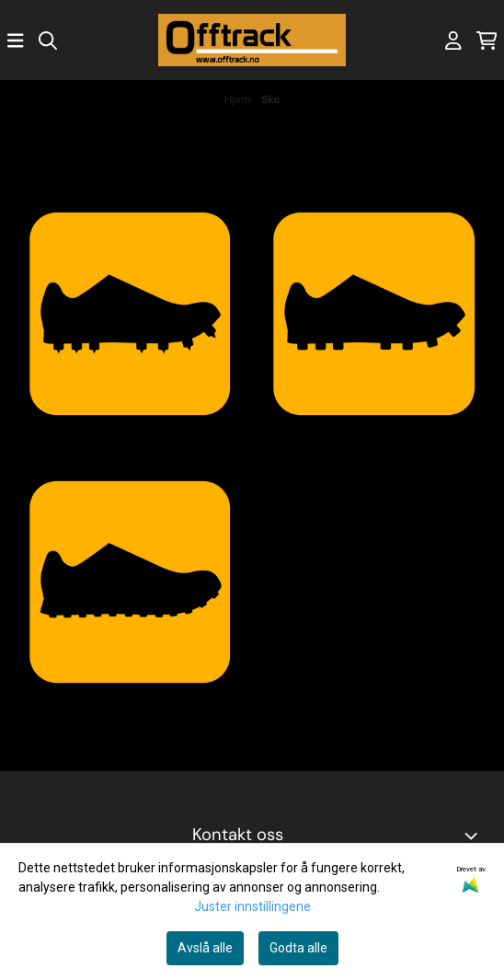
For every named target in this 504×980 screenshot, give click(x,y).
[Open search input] (48, 40)
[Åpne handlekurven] (487, 40)
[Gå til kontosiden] (453, 40)
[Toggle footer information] (475, 836)
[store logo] (252, 40)
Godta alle (298, 948)
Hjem (239, 99)
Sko (270, 99)
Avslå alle (205, 948)
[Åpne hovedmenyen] (16, 40)
